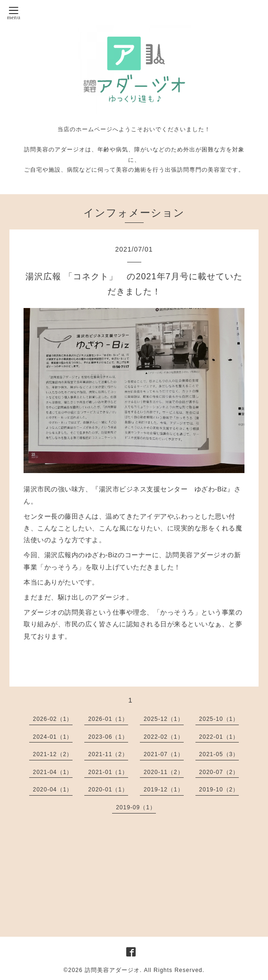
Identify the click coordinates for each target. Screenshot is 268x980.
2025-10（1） (219, 719)
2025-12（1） (164, 719)
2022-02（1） (164, 737)
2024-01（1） (53, 737)
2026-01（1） (108, 719)
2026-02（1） (53, 719)
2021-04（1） (53, 772)
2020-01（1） (108, 790)
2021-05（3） (219, 754)
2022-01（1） (219, 737)
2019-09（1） (136, 807)
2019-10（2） (219, 790)
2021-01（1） (108, 772)
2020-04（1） (53, 790)
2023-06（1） (108, 737)
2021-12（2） (53, 754)
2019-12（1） (164, 790)
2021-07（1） (164, 754)
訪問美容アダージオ (112, 970)
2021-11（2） (108, 754)
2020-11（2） (164, 772)
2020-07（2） (219, 772)
